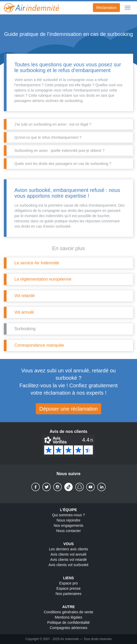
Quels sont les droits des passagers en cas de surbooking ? (63, 164)
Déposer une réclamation (68, 409)
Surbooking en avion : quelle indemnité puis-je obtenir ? (59, 151)
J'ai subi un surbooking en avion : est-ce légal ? (53, 124)
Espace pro (69, 583)
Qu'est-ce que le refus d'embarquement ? (48, 137)
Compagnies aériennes (68, 628)
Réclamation (106, 8)
